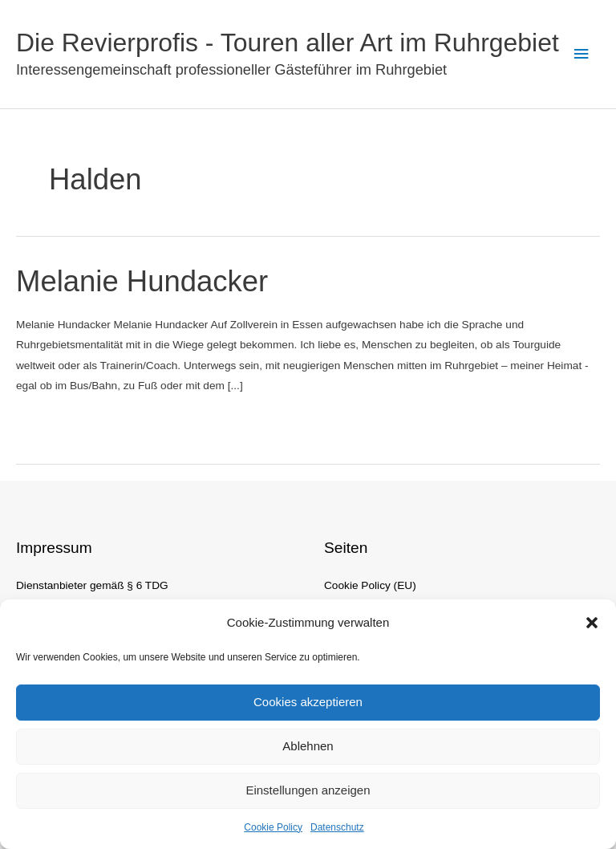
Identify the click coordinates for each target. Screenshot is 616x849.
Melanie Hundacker (142, 281)
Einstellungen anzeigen (308, 790)
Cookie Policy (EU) (370, 585)
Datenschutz (337, 827)
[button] (592, 623)
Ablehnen (308, 746)
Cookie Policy (273, 827)
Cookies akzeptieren (308, 702)
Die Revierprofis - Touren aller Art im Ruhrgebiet (288, 43)
